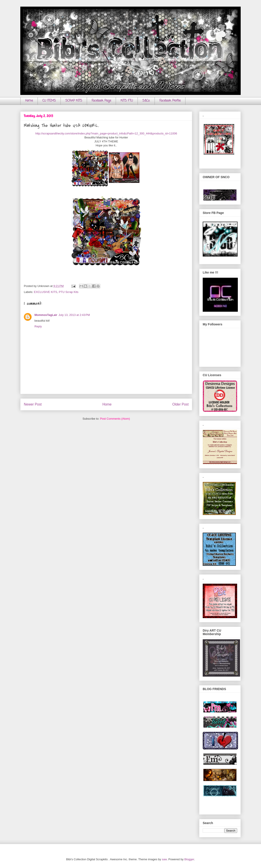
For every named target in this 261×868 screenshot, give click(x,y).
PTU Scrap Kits (69, 292)
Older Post (180, 404)
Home (29, 101)
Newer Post (33, 404)
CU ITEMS (49, 101)
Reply (38, 326)
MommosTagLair (46, 315)
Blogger (189, 859)
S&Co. (146, 101)
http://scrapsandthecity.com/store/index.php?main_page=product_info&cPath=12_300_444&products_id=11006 (106, 133)
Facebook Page (101, 101)
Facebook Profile (170, 101)
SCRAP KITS (74, 101)
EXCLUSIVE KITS (46, 292)
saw (164, 859)
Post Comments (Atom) (115, 419)
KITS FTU (127, 101)
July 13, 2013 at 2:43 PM (74, 315)
